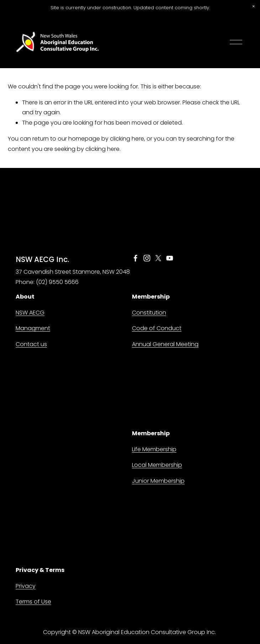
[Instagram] (147, 258)
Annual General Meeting (165, 344)
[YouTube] (170, 258)
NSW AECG (30, 313)
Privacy (26, 586)
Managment (33, 328)
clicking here (127, 139)
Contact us (31, 344)
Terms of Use (33, 602)
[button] (254, 6)
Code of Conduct (157, 328)
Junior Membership (158, 481)
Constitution (149, 313)
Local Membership (157, 465)
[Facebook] (136, 258)
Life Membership (154, 449)
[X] (158, 258)
